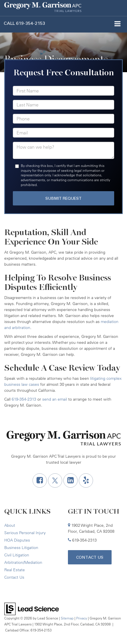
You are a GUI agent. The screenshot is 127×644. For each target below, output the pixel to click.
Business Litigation (21, 548)
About (10, 525)
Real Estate (15, 570)
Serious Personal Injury (25, 533)
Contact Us (14, 577)
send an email (55, 399)
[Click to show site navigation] (117, 24)
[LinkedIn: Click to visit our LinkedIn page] (70, 481)
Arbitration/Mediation (23, 562)
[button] (24, 23)
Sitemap (67, 618)
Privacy (82, 618)
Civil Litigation (17, 555)
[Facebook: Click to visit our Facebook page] (40, 481)
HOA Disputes (17, 540)
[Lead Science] (32, 608)
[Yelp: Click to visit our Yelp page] (86, 481)
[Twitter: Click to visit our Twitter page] (55, 481)
